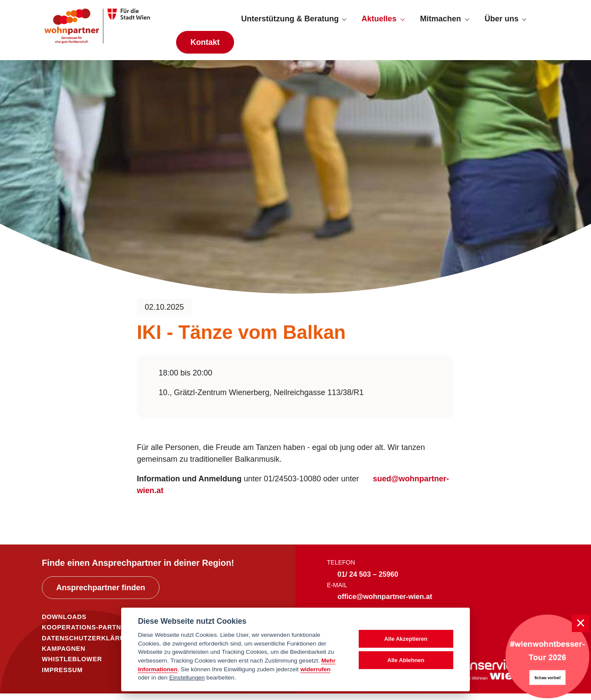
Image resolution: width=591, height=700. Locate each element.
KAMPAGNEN (64, 655)
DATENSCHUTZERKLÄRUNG (88, 645)
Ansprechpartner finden (101, 594)
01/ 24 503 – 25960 (368, 581)
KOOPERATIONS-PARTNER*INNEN (98, 634)
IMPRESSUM (62, 676)
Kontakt (205, 45)
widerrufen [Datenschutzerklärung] (316, 669)
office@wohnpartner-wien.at (385, 603)
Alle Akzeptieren (406, 639)
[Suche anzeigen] (541, 22)
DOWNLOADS (64, 623)
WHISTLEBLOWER (72, 666)
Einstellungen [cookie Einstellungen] (187, 678)
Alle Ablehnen (406, 660)
